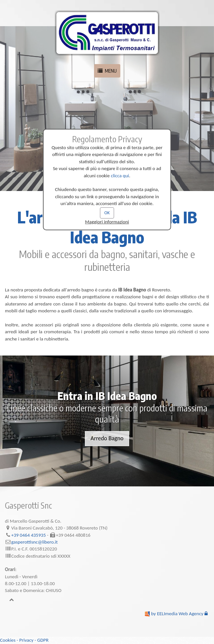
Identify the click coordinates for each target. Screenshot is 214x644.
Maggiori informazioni (107, 222)
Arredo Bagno (107, 438)
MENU (107, 71)
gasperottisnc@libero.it (34, 542)
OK (107, 213)
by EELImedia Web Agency (177, 614)
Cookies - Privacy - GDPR (24, 640)
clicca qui (120, 176)
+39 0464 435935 (28, 535)
